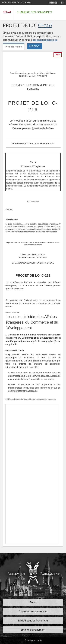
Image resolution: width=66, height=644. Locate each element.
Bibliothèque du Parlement (33, 621)
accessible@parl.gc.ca (45, 40)
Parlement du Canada (17, 3)
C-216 (45, 26)
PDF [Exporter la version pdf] (58, 55)
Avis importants (33, 641)
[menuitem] (53, 3)
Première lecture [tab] (14, 47)
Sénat (7, 12)
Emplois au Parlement (33, 630)
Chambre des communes (34, 12)
